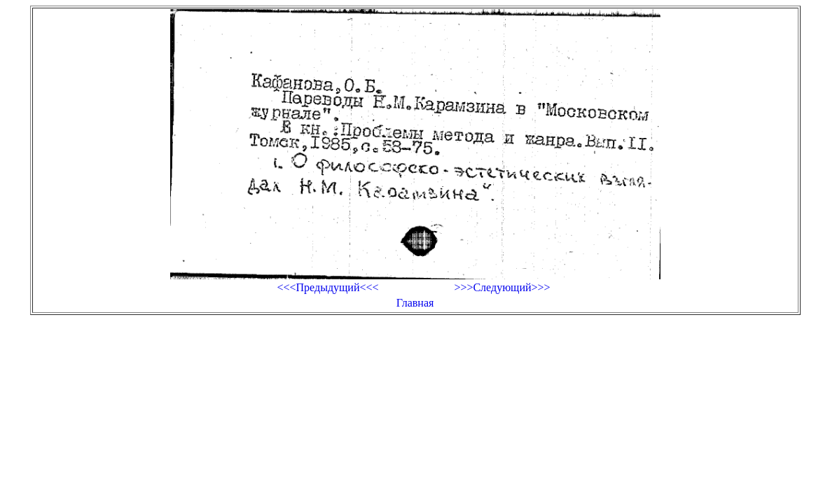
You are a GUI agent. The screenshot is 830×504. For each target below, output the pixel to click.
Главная (415, 303)
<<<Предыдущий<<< (327, 287)
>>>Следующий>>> (502, 287)
